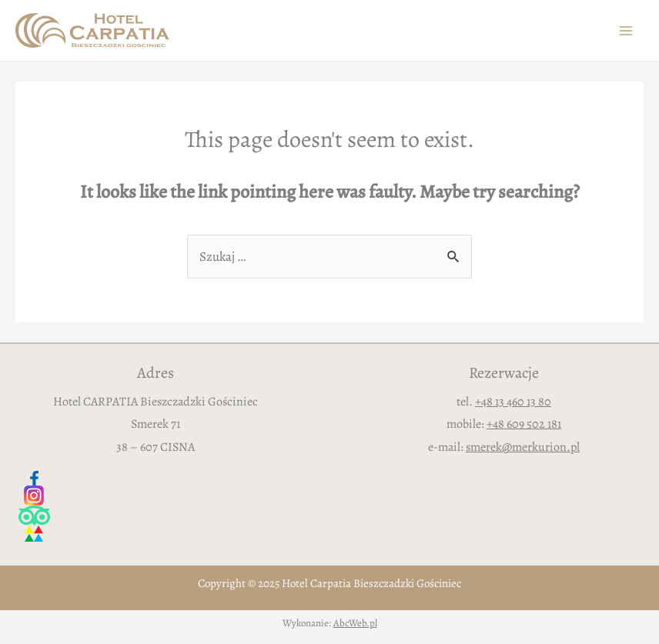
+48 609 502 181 (524, 424)
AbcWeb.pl (355, 623)
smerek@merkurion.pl (523, 447)
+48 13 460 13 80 (513, 402)
